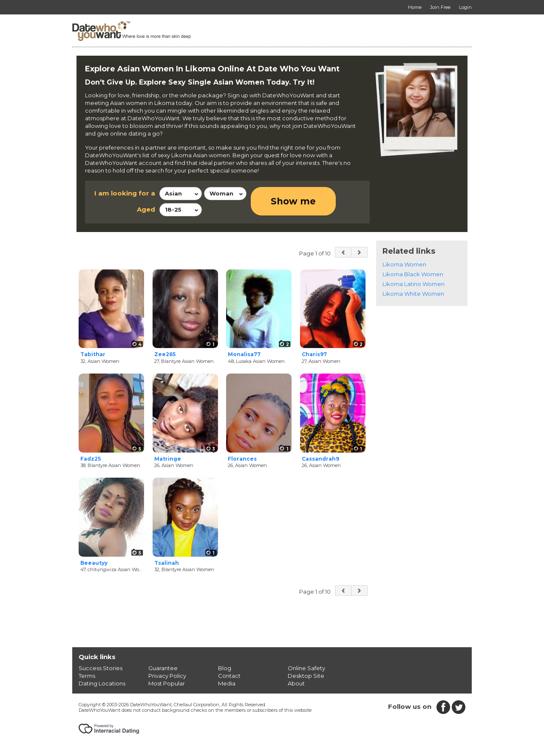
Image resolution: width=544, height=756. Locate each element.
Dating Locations (102, 683)
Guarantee (163, 668)
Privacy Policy (167, 676)
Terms (87, 676)
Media (227, 683)
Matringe (168, 459)
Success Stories (101, 668)
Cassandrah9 (320, 459)
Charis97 (314, 354)
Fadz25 (91, 459)
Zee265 (165, 354)
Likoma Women (404, 264)
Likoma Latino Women (414, 284)
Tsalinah (167, 563)
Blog (225, 668)
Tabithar (93, 354)
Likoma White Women (413, 294)
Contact (229, 676)
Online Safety (306, 668)
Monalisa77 (244, 354)
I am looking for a (125, 193)
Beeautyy (94, 563)
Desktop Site (306, 676)
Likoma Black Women (413, 274)
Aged (146, 209)
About (296, 683)
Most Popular (167, 683)
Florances (242, 459)
